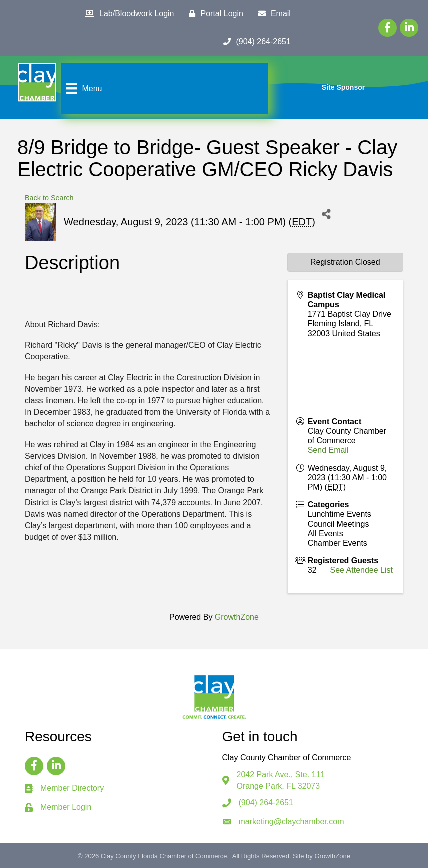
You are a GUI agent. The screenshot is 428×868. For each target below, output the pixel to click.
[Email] (272, 14)
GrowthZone (237, 617)
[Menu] (83, 88)
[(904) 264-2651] (254, 42)
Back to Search (49, 198)
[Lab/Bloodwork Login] (127, 14)
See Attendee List (361, 570)
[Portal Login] (213, 14)
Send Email (328, 450)
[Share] (326, 215)
